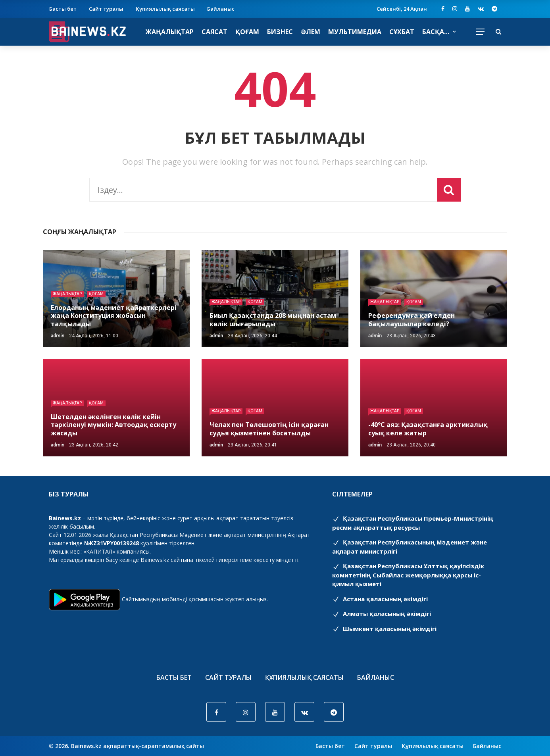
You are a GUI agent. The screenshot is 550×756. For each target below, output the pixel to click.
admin (58, 336)
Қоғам (247, 32)
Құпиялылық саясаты (165, 9)
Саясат (214, 32)
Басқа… (436, 32)
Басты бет (63, 9)
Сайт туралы (106, 9)
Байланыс (221, 9)
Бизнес (280, 32)
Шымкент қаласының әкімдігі (384, 629)
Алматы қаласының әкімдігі (382, 614)
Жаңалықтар (170, 32)
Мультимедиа (355, 32)
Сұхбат (402, 32)
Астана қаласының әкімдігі (380, 599)
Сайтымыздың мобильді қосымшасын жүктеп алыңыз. (195, 599)
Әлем (311, 32)
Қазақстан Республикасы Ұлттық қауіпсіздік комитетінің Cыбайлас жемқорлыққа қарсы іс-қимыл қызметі (408, 575)
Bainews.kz (155, 560)
